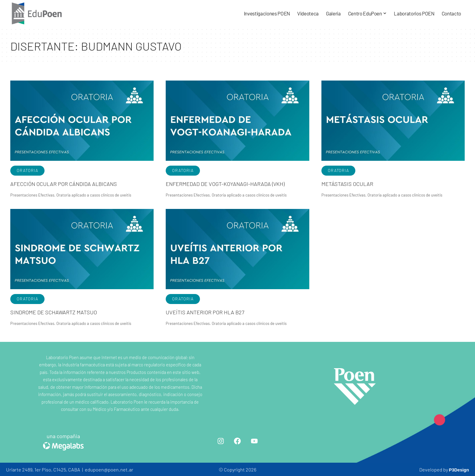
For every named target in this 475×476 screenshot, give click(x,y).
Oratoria (27, 170)
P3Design (458, 469)
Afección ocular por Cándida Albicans (71, 183)
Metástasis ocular (351, 183)
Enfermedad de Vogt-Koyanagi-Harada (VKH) (234, 183)
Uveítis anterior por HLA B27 (210, 311)
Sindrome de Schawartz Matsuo (60, 311)
